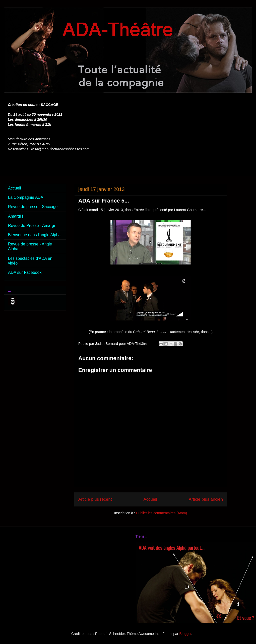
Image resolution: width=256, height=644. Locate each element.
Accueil (150, 499)
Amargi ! (16, 216)
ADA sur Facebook (25, 272)
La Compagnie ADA (26, 197)
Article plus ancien (206, 499)
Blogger (185, 634)
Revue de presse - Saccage (33, 207)
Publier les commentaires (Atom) (162, 513)
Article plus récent (95, 499)
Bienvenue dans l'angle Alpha (34, 235)
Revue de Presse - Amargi (31, 226)
